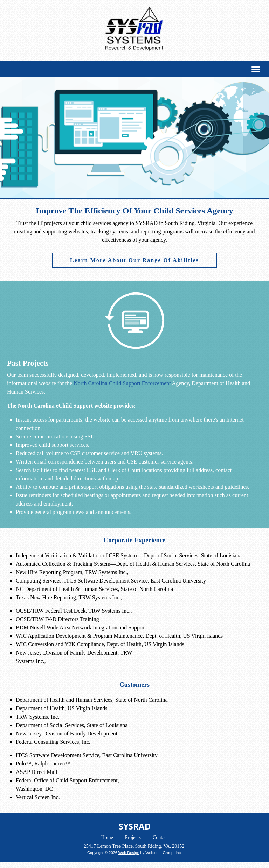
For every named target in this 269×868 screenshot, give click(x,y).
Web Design (129, 853)
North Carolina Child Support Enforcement (122, 383)
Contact (160, 837)
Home (107, 837)
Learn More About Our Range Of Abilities (134, 260)
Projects (133, 837)
